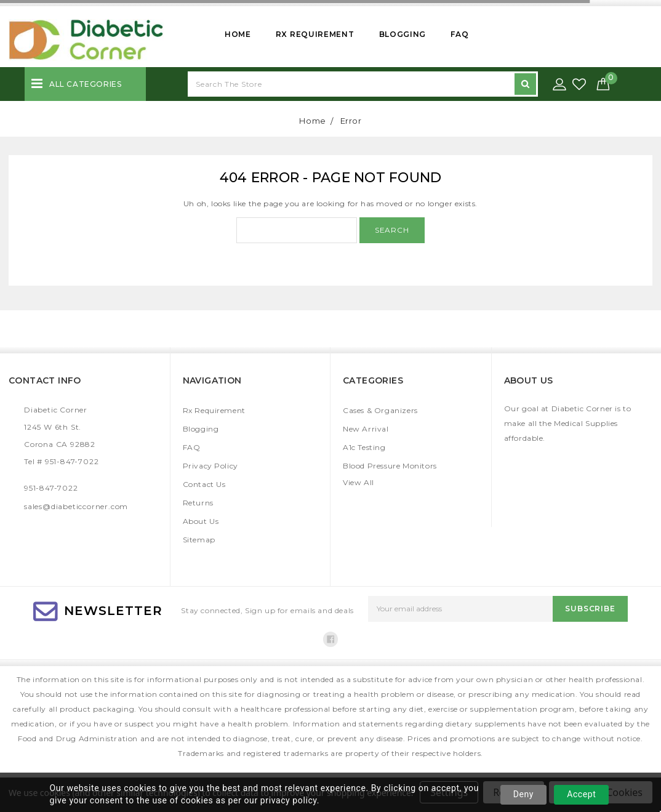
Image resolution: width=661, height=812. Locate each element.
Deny (523, 794)
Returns (198, 503)
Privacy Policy (210, 466)
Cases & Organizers (380, 410)
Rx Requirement (315, 34)
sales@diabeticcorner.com (76, 506)
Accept (581, 794)
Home (238, 34)
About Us (201, 521)
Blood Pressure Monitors (390, 466)
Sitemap (199, 540)
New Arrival (366, 429)
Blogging (403, 34)
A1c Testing (364, 447)
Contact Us (204, 484)
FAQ (459, 34)
